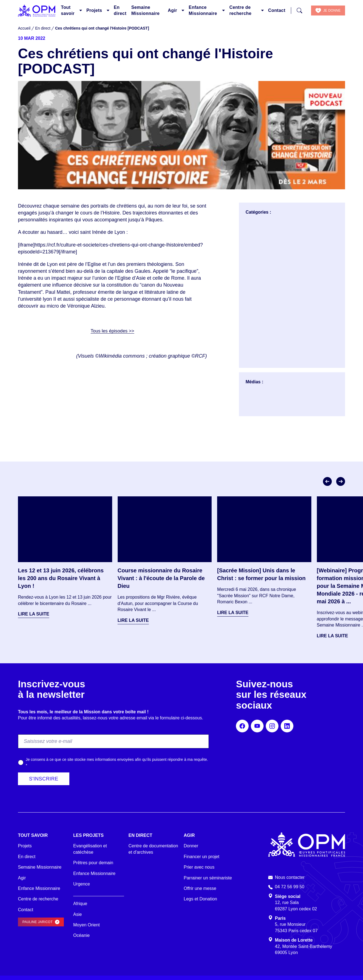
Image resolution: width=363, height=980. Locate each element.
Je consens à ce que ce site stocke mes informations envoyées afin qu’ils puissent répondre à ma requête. (117, 762)
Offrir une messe (200, 888)
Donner (191, 846)
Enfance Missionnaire (203, 10)
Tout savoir (68, 10)
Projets (94, 10)
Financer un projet (202, 857)
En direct (120, 10)
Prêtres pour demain (93, 863)
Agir (173, 10)
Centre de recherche (240, 10)
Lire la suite (34, 614)
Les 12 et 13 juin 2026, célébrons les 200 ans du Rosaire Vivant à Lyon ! (61, 578)
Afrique (80, 904)
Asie (77, 914)
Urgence (81, 884)
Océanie (81, 935)
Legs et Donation (200, 899)
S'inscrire (44, 779)
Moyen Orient (86, 925)
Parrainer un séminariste (208, 878)
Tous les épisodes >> (112, 331)
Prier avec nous (199, 867)
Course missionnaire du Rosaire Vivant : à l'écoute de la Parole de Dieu (161, 578)
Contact (277, 10)
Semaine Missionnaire (145, 10)
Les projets (88, 835)
